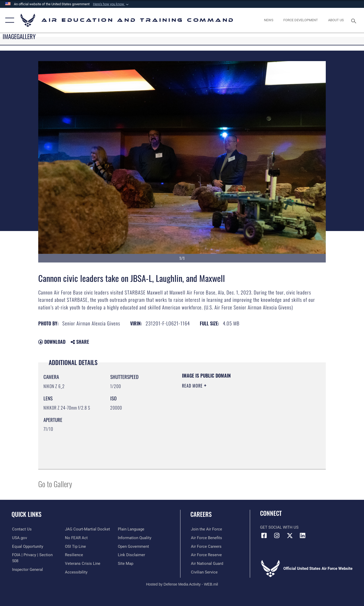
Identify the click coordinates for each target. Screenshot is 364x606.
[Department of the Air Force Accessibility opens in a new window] (76, 563)
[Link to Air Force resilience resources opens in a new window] (74, 546)
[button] (111, 4)
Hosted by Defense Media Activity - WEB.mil (182, 584)
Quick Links (26, 514)
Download (52, 342)
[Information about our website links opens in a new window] (132, 546)
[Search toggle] (354, 20)
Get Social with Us (279, 527)
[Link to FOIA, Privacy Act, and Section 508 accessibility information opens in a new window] (35, 555)
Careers (201, 514)
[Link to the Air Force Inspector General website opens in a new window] (27, 563)
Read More (193, 386)
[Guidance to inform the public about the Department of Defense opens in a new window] (135, 529)
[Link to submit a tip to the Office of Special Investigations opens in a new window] (75, 538)
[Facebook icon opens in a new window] (264, 536)
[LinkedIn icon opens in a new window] (302, 536)
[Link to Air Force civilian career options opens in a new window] (204, 572)
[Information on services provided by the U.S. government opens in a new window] (19, 538)
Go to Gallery (55, 484)
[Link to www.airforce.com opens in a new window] (206, 529)
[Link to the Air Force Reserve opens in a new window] (206, 555)
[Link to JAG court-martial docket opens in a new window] (34, 572)
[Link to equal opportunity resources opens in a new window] (27, 546)
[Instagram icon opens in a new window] (277, 536)
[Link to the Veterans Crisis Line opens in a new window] (82, 555)
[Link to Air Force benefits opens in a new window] (206, 538)
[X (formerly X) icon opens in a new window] (290, 536)
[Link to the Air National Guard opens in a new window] (206, 563)
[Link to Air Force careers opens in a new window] (206, 546)
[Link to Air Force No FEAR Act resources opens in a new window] (76, 529)
